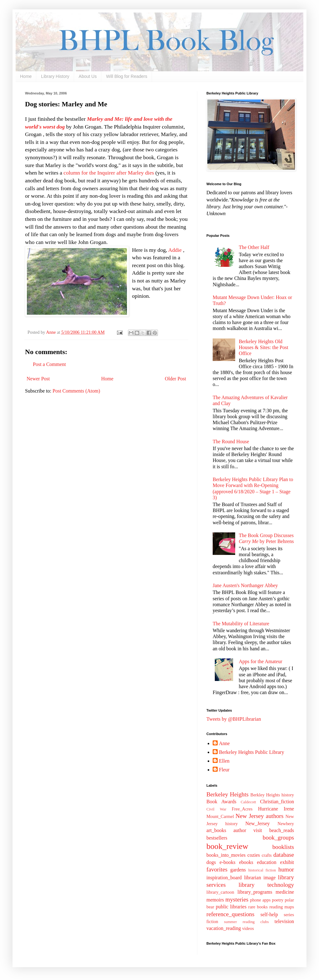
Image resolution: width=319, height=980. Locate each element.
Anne (224, 743)
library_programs (255, 892)
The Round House (231, 442)
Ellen (224, 761)
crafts (267, 855)
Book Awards (221, 802)
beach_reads (282, 830)
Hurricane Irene (276, 809)
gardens (238, 870)
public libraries (231, 907)
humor (286, 869)
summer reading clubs (246, 922)
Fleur (224, 770)
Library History (55, 76)
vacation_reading (224, 928)
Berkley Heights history (272, 795)
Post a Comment (49, 364)
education (267, 862)
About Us (88, 76)
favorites (217, 869)
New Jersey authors (259, 816)
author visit (248, 830)
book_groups (278, 838)
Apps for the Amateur (260, 661)
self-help (269, 914)
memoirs (215, 900)
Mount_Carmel (220, 816)
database (284, 855)
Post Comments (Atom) (76, 391)
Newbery (286, 824)
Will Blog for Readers (127, 76)
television (284, 921)
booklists (283, 847)
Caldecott (248, 802)
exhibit (287, 862)
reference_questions (230, 914)
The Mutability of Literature (241, 624)
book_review (227, 846)
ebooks (246, 862)
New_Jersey (257, 823)
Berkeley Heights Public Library (251, 752)
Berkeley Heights (228, 794)
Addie (175, 250)
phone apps (261, 900)
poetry (278, 900)
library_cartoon (220, 892)
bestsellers (217, 838)
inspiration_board (224, 878)
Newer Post (38, 379)
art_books (216, 830)
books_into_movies (226, 855)
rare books (258, 907)
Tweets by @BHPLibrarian (234, 719)
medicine (285, 892)
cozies (254, 855)
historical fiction (262, 870)
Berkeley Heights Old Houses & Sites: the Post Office (263, 347)
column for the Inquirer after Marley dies (109, 173)
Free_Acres (242, 809)
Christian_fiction (277, 802)
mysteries (237, 899)
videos (248, 928)
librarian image (260, 878)
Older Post (175, 379)
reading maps (282, 907)
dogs (211, 862)
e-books (228, 862)
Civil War (216, 809)
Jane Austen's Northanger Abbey (245, 585)
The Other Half (254, 247)
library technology (266, 885)
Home (26, 76)
